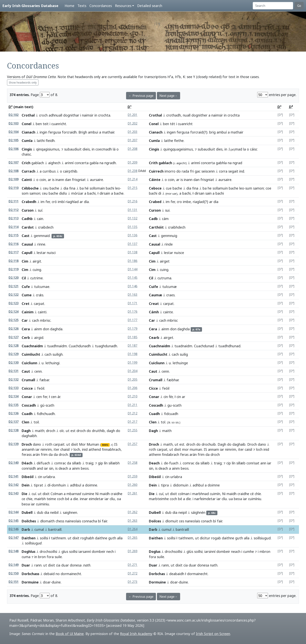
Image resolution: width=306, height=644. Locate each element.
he (210, 188)
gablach (38, 163)
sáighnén (198, 512)
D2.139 (14, 444)
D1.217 (133, 422)
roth (49, 444)
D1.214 (133, 179)
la (245, 149)
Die (24, 494)
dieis (86, 149)
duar (65, 565)
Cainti (27, 180)
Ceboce (155, 188)
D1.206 (133, 388)
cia (58, 565)
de (166, 463)
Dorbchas (157, 574)
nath (214, 565)
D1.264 (133, 529)
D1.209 (133, 163)
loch (77, 449)
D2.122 (14, 295)
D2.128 (14, 346)
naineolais (73, 521)
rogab (216, 538)
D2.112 (14, 210)
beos (85, 468)
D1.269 (133, 551)
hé (87, 188)
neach (236, 551)
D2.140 (14, 463)
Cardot (28, 227)
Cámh (154, 312)
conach (207, 521)
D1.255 (133, 430)
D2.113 (14, 218)
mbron (265, 551)
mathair (108, 132)
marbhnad (201, 494)
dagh (111, 431)
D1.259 (133, 476)
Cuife (153, 287)
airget (168, 338)
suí (40, 210)
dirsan (199, 193)
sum (249, 188)
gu (170, 405)
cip (229, 463)
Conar (27, 397)
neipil (183, 512)
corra (223, 171)
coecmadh (104, 149)
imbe (187, 202)
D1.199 (133, 363)
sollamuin (220, 188)
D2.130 (14, 363)
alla (120, 538)
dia (66, 188)
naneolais (193, 521)
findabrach (171, 454)
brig (212, 132)
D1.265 (133, 538)
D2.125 (14, 320)
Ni (97, 494)
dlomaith (47, 521)
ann (263, 463)
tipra (165, 485)
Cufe (26, 287)
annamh (28, 449)
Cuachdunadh (80, 346)
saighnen (70, 512)
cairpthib (70, 171)
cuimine (88, 494)
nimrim (46, 449)
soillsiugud (262, 538)
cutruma (164, 278)
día (86, 202)
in (96, 115)
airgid (39, 338)
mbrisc (45, 320)
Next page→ (169, 96)
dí (49, 485)
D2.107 (14, 163)
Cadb (153, 219)
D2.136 (14, 413)
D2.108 (14, 171)
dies (219, 149)
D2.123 (14, 303)
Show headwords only (23, 82)
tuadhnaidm (57, 346)
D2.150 (14, 573)
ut (68, 431)
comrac (60, 463)
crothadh (174, 115)
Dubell (27, 512)
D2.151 (14, 582)
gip (101, 463)
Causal (155, 244)
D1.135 (133, 227)
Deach (154, 463)
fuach (174, 463)
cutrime (36, 278)
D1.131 (133, 210)
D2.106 (14, 149)
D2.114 (14, 227)
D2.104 (14, 132)
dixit (75, 444)
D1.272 (133, 573)
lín (106, 463)
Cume (27, 295)
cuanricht (59, 124)
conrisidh (29, 468)
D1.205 (133, 380)
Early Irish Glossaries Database (30, 6)
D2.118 (14, 261)
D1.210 (133, 396)
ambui (93, 132)
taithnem (59, 538)
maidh (105, 494)
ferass (27, 454)
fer (48, 202)
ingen (171, 132)
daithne (101, 538)
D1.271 (133, 565)
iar (38, 449)
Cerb (26, 338)
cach (36, 320)
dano (262, 444)
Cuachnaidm (32, 346)
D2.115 (14, 235)
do (179, 171)
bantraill (55, 529)
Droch (27, 444)
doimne (91, 485)
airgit (37, 261)
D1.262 (133, 512)
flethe (179, 141)
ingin (43, 132)
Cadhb (27, 219)
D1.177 (133, 320)
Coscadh (29, 405)
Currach (28, 171)
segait (233, 171)
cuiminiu (43, 504)
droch (51, 431)
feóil (41, 388)
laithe (169, 141)
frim (44, 454)
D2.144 (14, 512)
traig (89, 463)
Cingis (27, 149)
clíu (112, 499)
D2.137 (14, 422)
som (25, 193)
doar (47, 582)
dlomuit (172, 521)
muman (196, 449)
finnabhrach (111, 449)
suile (58, 557)
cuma (26, 557)
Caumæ (155, 295)
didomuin (181, 485)
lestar (41, 253)
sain (208, 193)
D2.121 (14, 286)
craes (170, 295)
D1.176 (133, 312)
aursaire (97, 180)
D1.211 (133, 405)
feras (184, 454)
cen (39, 397)
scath (50, 405)
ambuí (222, 132)
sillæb (77, 463)
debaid (49, 574)
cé (252, 494)
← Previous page (141, 96)
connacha (89, 521)
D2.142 (14, 485)
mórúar (77, 193)
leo (118, 188)
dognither (199, 115)
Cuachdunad (204, 346)
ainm (38, 329)
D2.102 (14, 115)
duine (56, 582)
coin (43, 180)
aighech (54, 163)
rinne (41, 244)
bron (42, 557)
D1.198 (133, 354)
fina (72, 188)
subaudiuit (73, 149)
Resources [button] (123, 6)
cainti (42, 312)
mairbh (40, 499)
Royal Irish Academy (136, 634)
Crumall (28, 380)
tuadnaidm (183, 346)
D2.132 (14, 380)
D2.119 (14, 269)
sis (177, 422)
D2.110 (14, 188)
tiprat (38, 485)
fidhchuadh (46, 414)
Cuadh (27, 414)
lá (114, 149)
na (101, 163)
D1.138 (133, 252)
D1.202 (133, 123)
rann (38, 565)
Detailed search (150, 6)
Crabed (155, 202)
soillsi (44, 538)
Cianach (28, 132)
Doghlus (28, 551)
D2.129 (14, 354)
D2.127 (14, 337)
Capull (27, 253)
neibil (54, 512)
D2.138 (14, 430)
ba (82, 188)
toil (36, 422)
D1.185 (133, 337)
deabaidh (177, 574)
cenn (38, 371)
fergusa (55, 132)
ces (181, 521)
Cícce (153, 388)
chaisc (26, 154)
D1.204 (133, 371)
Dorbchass (30, 574)
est (73, 431)
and (40, 468)
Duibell (155, 512)
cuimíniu (255, 499)
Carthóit (156, 227)
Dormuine (30, 582)
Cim (25, 261)
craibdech (46, 227)
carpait (59, 444)
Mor (82, 444)
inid (85, 449)
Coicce (27, 388)
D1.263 (133, 521)
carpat (39, 304)
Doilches (29, 521)
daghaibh (29, 436)
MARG (105, 445)
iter (56, 449)
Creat (154, 304)
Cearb (154, 338)
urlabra (49, 477)
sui (167, 210)
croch (43, 115)
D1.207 (133, 140)
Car (25, 320)
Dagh (26, 431)
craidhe (117, 494)
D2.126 (14, 329)
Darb (26, 529)
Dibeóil (28, 477)
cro (179, 202)
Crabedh (29, 202)
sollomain (97, 188)
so (173, 422)
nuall (187, 115)
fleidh (50, 141)
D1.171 (133, 303)
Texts (82, 6)
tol (163, 422)
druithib (98, 431)
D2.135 (14, 405)
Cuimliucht (31, 354)
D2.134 (14, 396)
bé (67, 499)
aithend (95, 449)
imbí (61, 202)
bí (99, 521)
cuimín (215, 494)
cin (166, 397)
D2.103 (14, 123)
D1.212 (133, 413)
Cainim (28, 312)
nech (110, 551)
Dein (26, 485)
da (51, 454)
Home (69, 6)
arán (36, 454)
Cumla (27, 141)
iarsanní (85, 551)
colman (184, 494)
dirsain (105, 193)
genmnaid (42, 236)
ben (39, 124)
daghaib (239, 444)
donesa (76, 565)
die (76, 499)
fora (50, 557)
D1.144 (133, 269)
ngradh (110, 163)
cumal (39, 529)
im (43, 202)
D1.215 (133, 188)
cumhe (249, 551)
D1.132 (133, 218)
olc (62, 431)
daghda (56, 329)
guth (112, 538)
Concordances (101, 6)
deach (63, 468)
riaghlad (72, 202)
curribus (49, 171)
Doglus (155, 551)
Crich (26, 163)
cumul (166, 529)
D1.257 (133, 444)
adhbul (76, 485)
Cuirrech (156, 171)
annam (213, 449)
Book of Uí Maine (70, 634)
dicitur (205, 538)
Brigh (83, 132)
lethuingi (52, 363)
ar (49, 180)
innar (84, 499)
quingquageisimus (178, 149)
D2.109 (14, 179)
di (160, 193)
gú (42, 405)
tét (173, 124)
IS (116, 444)
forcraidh (69, 132)
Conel (27, 124)
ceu (46, 188)
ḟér (171, 397)
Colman (57, 494)
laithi (41, 141)
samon (35, 193)
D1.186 (133, 261)
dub (40, 512)
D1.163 (133, 295)
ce (23, 499)
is (53, 180)
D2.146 (14, 529)
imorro (170, 171)
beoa (26, 504)
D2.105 (14, 140)
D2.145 (14, 521)
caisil (248, 449)
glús (190, 551)
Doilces (155, 521)
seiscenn (208, 171)
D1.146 (133, 286)
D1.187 (133, 346)
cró (54, 202)
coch (61, 499)
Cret (26, 304)
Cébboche (30, 188)
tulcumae (42, 287)
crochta (104, 115)
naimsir (88, 115)
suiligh (58, 354)
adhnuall (55, 115)
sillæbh (114, 463)
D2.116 (14, 244)
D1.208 (133, 149)
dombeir (99, 551)
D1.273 (133, 582)
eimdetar (96, 499)
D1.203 (133, 132)
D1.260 (133, 485)
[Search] (273, 6)
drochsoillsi (48, 551)
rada (185, 171)
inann (60, 180)
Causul (27, 244)
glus (65, 551)
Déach (27, 463)
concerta (82, 163)
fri (192, 171)
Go (299, 6)
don (46, 329)
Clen (25, 422)
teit (46, 124)
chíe (258, 494)
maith (40, 431)
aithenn (155, 454)
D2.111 (14, 201)
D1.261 (133, 493)
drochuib (209, 444)
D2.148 (14, 551)
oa (119, 499)
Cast (26, 236)
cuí (34, 494)
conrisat (253, 463)
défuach (43, 463)
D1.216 (133, 201)
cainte (168, 312)
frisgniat (79, 180)
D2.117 (14, 252)
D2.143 (14, 493)
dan (68, 180)
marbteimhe (159, 499)
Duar (26, 565)
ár (59, 397)
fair (104, 521)
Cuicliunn (29, 363)
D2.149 (14, 565)
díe (188, 499)
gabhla (221, 163)
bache (54, 188)
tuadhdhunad (229, 346)
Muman (93, 444)
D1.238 (133, 171)
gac (198, 171)
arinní (69, 163)
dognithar (71, 115)
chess (60, 521)
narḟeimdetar (205, 499)
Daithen (29, 538)
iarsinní (210, 551)
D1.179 (133, 329)
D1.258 (133, 463)
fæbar (44, 380)
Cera (26, 329)
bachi (110, 188)
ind (242, 171)
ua (231, 499)
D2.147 (14, 538)
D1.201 (133, 115)
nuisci (51, 253)
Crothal (28, 115)
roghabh (87, 538)
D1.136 (133, 235)
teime (51, 499)
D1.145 (133, 278)
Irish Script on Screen (213, 634)
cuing (37, 270)
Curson (28, 210)
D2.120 (14, 278)
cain (40, 219)
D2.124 (14, 312)
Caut (26, 371)
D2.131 (14, 371)
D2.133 (14, 388)
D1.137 (133, 244)
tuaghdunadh (106, 346)
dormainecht (71, 574)
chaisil (65, 449)
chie (29, 499)
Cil (24, 278)
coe (268, 188)
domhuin (59, 485)
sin (51, 468)
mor (185, 449)
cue (169, 188)
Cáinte (155, 180)
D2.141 (14, 476)
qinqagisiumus (48, 149)
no (58, 574)
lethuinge (180, 363)
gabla (94, 163)
